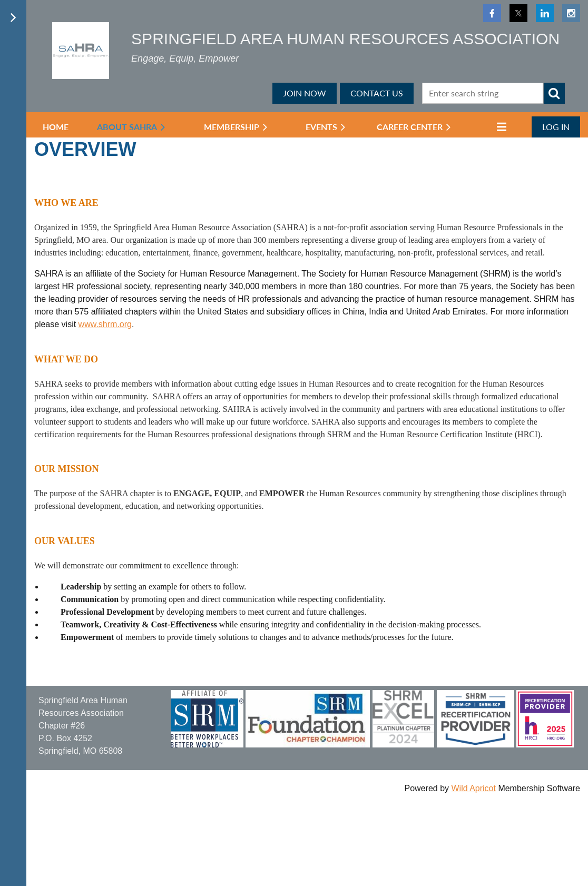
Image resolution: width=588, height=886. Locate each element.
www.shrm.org (105, 324)
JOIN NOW (305, 93)
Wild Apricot (473, 788)
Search (554, 93)
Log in (556, 127)
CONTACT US (377, 93)
